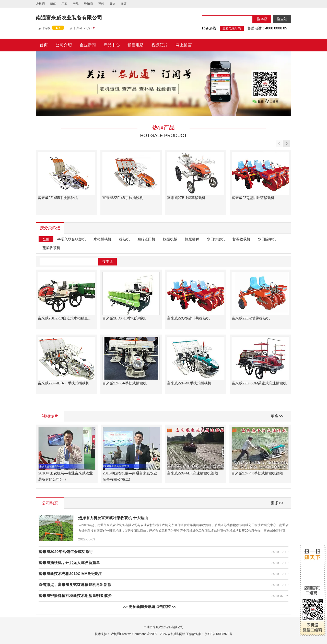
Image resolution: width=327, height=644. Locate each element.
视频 (101, 4)
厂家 (64, 4)
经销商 (88, 4)
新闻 (53, 4)
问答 (124, 4)
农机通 (40, 4)
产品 (76, 4)
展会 (112, 4)
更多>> (277, 416)
